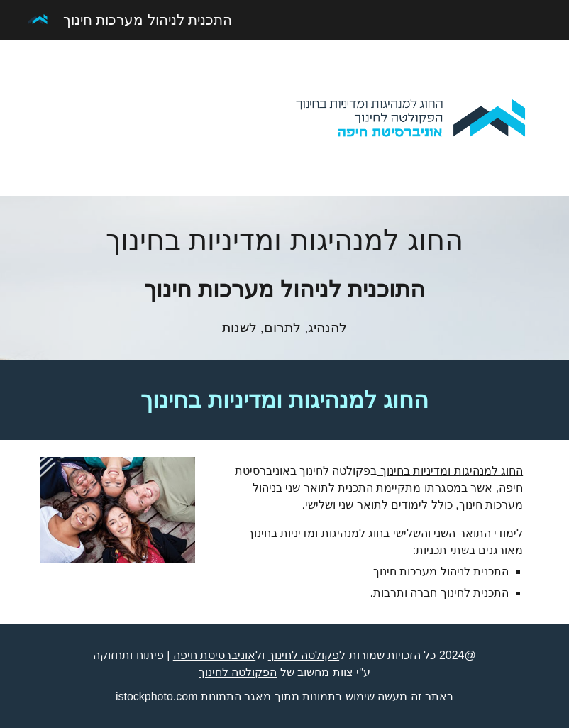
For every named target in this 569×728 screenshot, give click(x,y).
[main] (284, 278)
